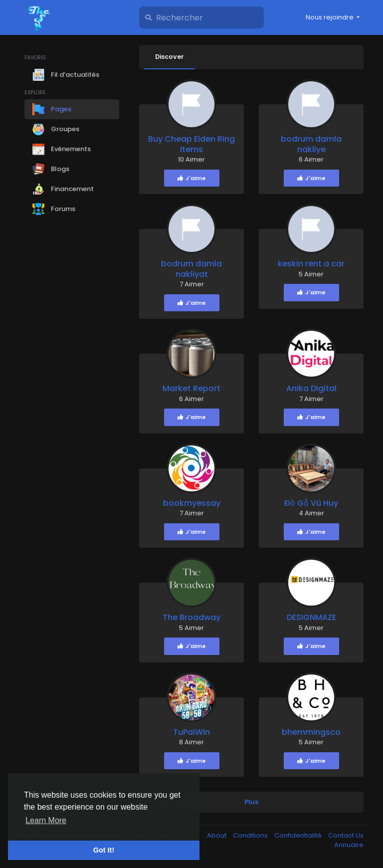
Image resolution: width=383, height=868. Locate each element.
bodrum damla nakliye (311, 145)
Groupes (56, 129)
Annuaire (349, 845)
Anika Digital (311, 389)
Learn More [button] (46, 820)
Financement (63, 189)
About (217, 836)
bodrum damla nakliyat (191, 269)
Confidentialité (299, 836)
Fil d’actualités (66, 75)
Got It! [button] (104, 850)
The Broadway (191, 618)
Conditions (251, 836)
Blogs (51, 169)
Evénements (62, 149)
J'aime (192, 179)
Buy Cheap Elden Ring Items (191, 145)
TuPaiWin (191, 733)
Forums (54, 209)
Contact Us (346, 836)
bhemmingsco (311, 733)
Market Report (191, 389)
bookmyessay (192, 504)
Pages (52, 109)
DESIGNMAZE (311, 618)
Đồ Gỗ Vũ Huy (311, 504)
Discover (171, 57)
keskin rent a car (311, 264)
